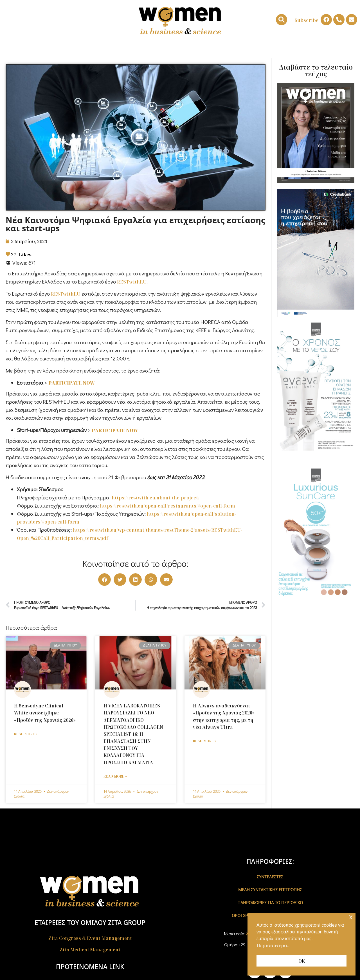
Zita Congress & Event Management (90, 938)
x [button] (351, 917)
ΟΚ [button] (302, 961)
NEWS (192, 49)
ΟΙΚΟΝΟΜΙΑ (230, 49)
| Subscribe (305, 20)
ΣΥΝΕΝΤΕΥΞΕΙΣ (274, 48)
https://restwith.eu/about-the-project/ (156, 498)
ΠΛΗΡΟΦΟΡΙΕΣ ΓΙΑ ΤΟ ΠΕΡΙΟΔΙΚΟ (270, 902)
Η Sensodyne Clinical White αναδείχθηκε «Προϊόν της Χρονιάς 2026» (45, 713)
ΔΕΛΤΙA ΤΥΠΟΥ (318, 48)
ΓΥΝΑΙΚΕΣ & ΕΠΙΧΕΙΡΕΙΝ (80, 48)
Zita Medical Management (90, 950)
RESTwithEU (132, 282)
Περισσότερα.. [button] (273, 945)
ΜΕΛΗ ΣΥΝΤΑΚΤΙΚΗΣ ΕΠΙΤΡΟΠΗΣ (270, 889)
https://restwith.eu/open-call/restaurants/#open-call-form (167, 506)
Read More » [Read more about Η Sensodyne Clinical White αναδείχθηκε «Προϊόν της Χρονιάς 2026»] (26, 734)
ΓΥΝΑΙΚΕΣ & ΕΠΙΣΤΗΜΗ (145, 48)
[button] (282, 20)
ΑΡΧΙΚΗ (33, 48)
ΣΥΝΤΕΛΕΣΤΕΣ (270, 877)
